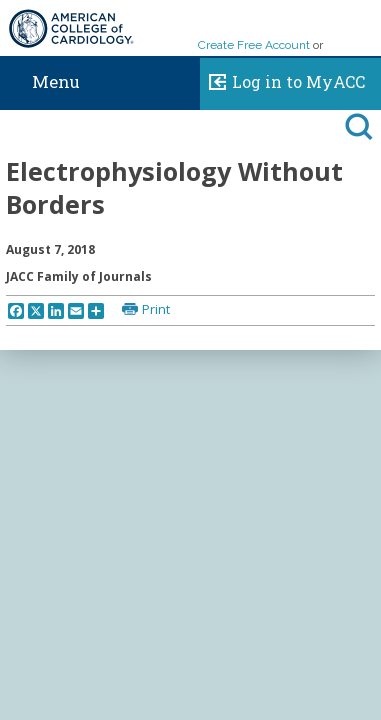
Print (156, 309)
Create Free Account (254, 45)
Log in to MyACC (282, 79)
